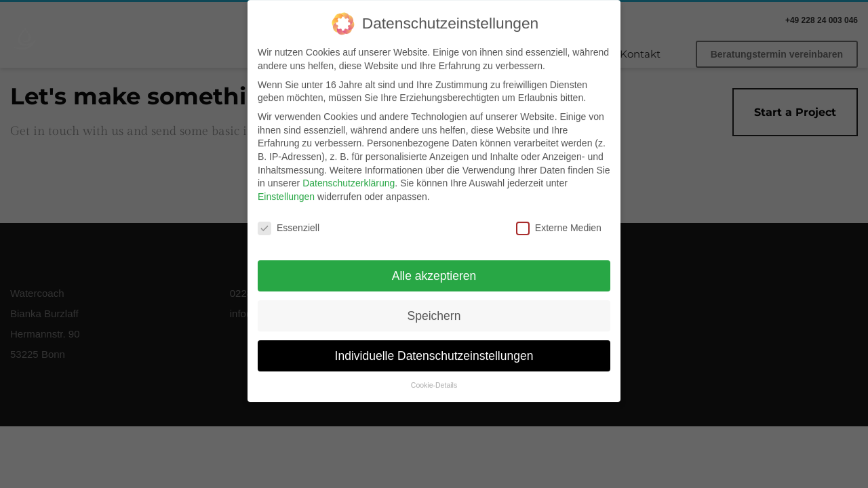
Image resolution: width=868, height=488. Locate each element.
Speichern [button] (434, 309)
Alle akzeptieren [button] (434, 269)
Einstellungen (286, 190)
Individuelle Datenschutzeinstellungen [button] (434, 349)
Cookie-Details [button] (434, 379)
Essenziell (289, 221)
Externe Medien (559, 221)
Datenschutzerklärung (349, 176)
